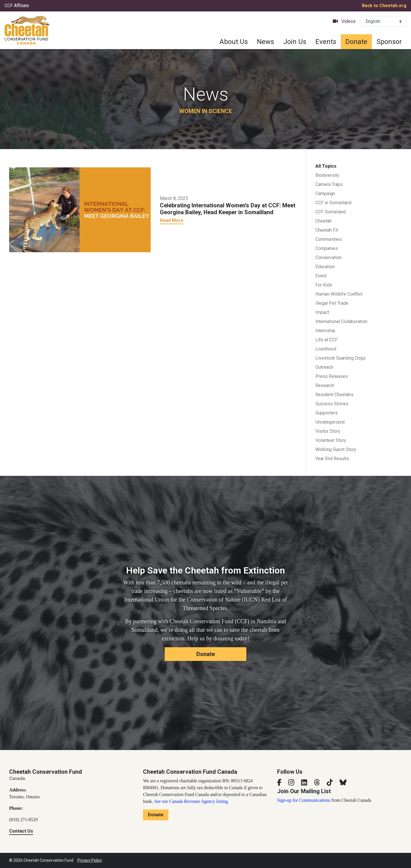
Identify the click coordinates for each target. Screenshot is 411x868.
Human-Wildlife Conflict (339, 294)
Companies (327, 248)
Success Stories (332, 404)
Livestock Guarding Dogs (341, 358)
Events (326, 42)
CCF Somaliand (331, 212)
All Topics (326, 166)
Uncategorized (330, 422)
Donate (356, 42)
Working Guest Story (336, 449)
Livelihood (326, 349)
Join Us (295, 42)
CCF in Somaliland (333, 203)
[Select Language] (384, 21)
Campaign (325, 194)
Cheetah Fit (327, 230)
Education (325, 267)
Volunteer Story (331, 440)
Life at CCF (327, 340)
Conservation (329, 257)
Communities (329, 239)
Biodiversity (327, 175)
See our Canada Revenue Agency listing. (191, 801)
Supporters (327, 413)
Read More (172, 220)
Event (321, 276)
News (265, 42)
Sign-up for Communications (304, 800)
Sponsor (389, 42)
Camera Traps (329, 184)
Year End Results (332, 459)
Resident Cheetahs (334, 395)
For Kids (324, 285)
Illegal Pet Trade (332, 303)
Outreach (324, 367)
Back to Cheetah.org (384, 6)
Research (325, 385)
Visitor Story (328, 431)
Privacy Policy (90, 860)
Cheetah (324, 221)
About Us (234, 42)
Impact (322, 312)
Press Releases (332, 376)
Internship (325, 331)
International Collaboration (341, 321)
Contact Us (21, 831)
